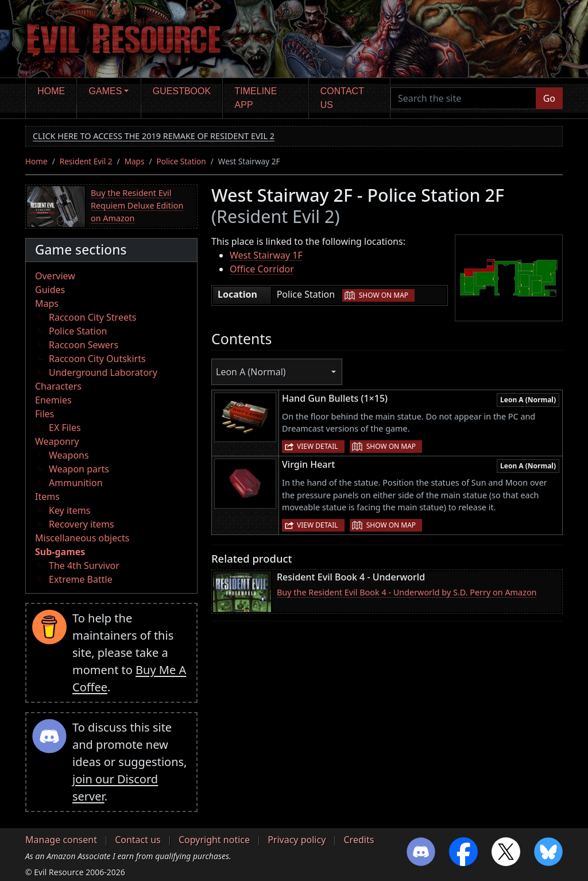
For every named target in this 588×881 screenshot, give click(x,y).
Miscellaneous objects (82, 538)
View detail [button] (318, 446)
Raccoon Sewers (84, 345)
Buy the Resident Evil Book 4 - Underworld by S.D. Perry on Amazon (407, 592)
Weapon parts (79, 469)
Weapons (69, 455)
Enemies (53, 400)
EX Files (65, 428)
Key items (69, 510)
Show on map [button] (384, 295)
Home (51, 91)
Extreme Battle (81, 579)
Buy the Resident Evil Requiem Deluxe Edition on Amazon (137, 205)
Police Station (181, 161)
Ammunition (76, 483)
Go (549, 98)
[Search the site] (463, 98)
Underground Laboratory (103, 372)
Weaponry (57, 441)
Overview (55, 276)
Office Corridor (262, 269)
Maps (135, 161)
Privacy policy (297, 840)
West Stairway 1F (266, 255)
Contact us (342, 98)
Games (106, 91)
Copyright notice (214, 840)
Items (47, 497)
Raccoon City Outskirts (97, 359)
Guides (50, 290)
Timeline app (256, 98)
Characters (58, 386)
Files (45, 414)
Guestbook (182, 91)
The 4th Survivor (84, 565)
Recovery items (82, 524)
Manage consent (61, 840)
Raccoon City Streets (92, 317)
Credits (359, 840)
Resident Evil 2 (86, 161)
